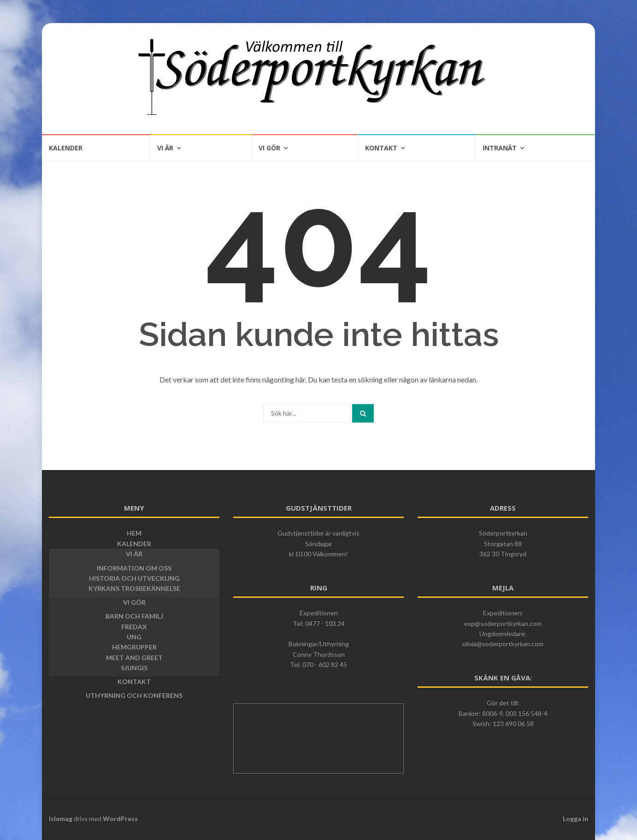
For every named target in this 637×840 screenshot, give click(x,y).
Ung (134, 637)
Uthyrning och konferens (134, 695)
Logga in (575, 819)
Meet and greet (134, 658)
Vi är (165, 148)
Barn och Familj (134, 616)
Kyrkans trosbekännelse (134, 588)
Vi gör (269, 148)
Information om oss (134, 568)
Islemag (61, 819)
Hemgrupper (134, 647)
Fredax (134, 627)
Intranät (500, 148)
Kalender (66, 148)
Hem (134, 533)
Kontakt (381, 148)
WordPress (120, 819)
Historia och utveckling (134, 578)
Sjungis (134, 668)
